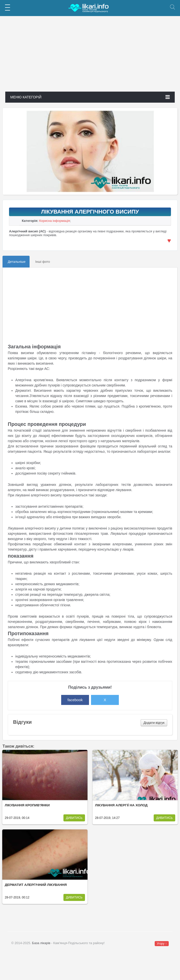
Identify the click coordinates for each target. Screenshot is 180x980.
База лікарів (41, 943)
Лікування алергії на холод (121, 805)
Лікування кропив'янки (27, 805)
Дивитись (74, 818)
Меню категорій (90, 97)
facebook (75, 700)
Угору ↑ (162, 944)
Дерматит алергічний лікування (36, 885)
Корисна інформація (55, 221)
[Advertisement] (90, 56)
